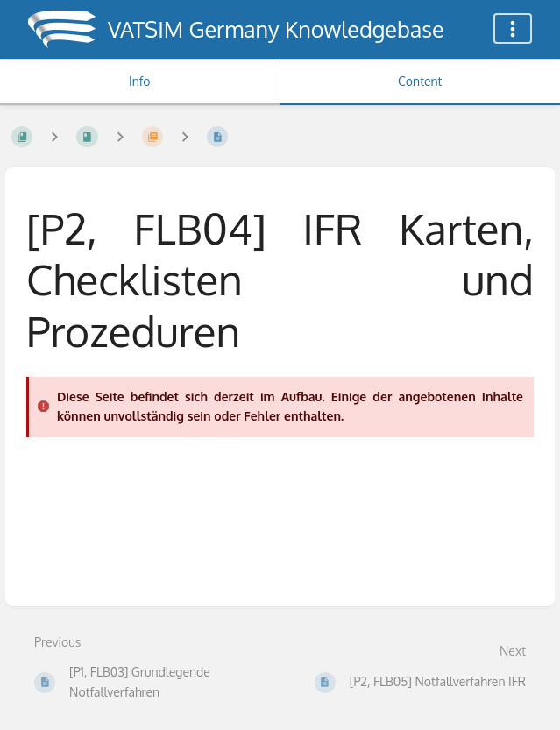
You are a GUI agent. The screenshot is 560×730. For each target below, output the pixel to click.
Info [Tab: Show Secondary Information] (140, 81)
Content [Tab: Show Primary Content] (420, 81)
